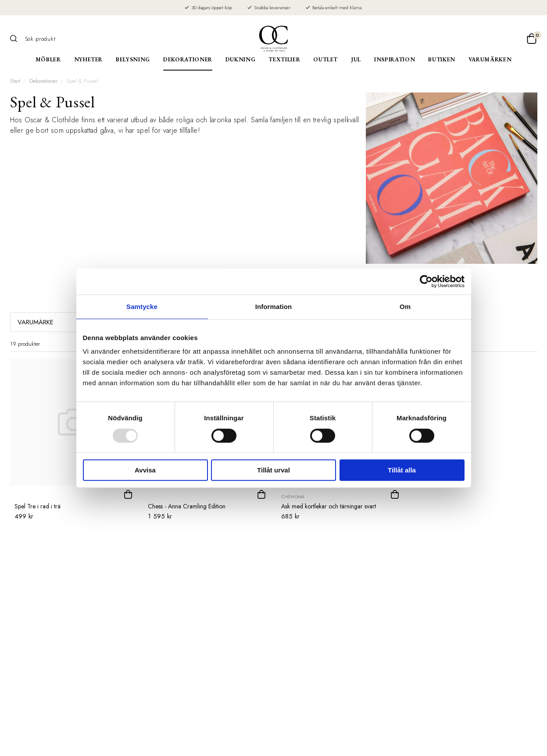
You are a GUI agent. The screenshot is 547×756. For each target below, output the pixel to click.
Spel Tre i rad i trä (38, 506)
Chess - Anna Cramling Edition (187, 506)
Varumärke (62, 322)
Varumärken (490, 59)
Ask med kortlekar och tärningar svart (329, 506)
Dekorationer (188, 59)
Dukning (241, 59)
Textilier (284, 59)
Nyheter (89, 59)
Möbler (48, 59)
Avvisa (145, 470)
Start (15, 81)
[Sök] (17, 39)
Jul (356, 59)
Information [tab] (274, 307)
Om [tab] (405, 307)
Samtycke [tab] (142, 307)
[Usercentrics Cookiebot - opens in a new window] (426, 281)
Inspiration (395, 59)
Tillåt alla (402, 470)
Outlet (325, 59)
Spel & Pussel (82, 81)
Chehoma (293, 497)
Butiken (442, 59)
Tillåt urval (273, 470)
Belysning (133, 59)
